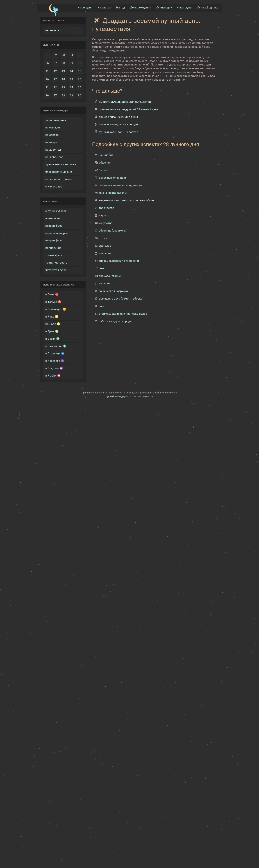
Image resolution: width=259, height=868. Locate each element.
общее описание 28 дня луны (118, 117)
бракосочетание (110, 276)
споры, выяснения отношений (119, 261)
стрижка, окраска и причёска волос (123, 314)
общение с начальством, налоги (120, 185)
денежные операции (112, 178)
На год (121, 7)
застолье (105, 246)
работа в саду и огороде (115, 321)
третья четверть (56, 262)
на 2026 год (53, 149)
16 (47, 79)
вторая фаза (54, 240)
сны (101, 306)
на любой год (54, 157)
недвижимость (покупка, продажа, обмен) (127, 200)
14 (71, 71)
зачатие (104, 283)
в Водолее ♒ (54, 368)
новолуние (52, 218)
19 (71, 79)
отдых (103, 238)
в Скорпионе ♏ (56, 346)
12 (55, 71)
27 (55, 95)
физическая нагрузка (113, 291)
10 (79, 63)
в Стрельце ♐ (55, 353)
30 (79, 95)
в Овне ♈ (52, 294)
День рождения (141, 7)
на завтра (52, 135)
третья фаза (54, 255)
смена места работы (113, 193)
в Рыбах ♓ (53, 375)
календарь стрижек (59, 179)
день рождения (56, 120)
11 (47, 71)
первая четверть (56, 233)
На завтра (104, 7)
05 (79, 55)
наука (103, 215)
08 (63, 63)
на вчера (51, 142)
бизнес (103, 170)
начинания (106, 155)
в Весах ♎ (53, 338)
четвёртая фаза (56, 270)
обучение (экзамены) (113, 231)
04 (71, 55)
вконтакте (52, 30)
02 (55, 55)
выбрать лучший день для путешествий (126, 102)
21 (47, 87)
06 (47, 63)
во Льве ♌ (53, 324)
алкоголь (105, 253)
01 (47, 55)
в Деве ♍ (52, 331)
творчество (106, 208)
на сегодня (53, 127)
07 (55, 63)
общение (105, 163)
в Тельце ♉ (53, 302)
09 (71, 63)
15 (79, 71)
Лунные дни (164, 7)
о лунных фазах (56, 211)
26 (47, 95)
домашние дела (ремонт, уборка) (121, 299)
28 (63, 95)
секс (102, 268)
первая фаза (54, 226)
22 (55, 87)
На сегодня (85, 7)
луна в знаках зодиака (61, 164)
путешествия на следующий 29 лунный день (129, 109)
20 (79, 79)
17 (55, 79)
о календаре (54, 186)
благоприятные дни (59, 172)
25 (79, 87)
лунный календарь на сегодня (119, 124)
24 (71, 87)
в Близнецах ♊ (56, 309)
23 (63, 87)
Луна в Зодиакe (208, 7)
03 (63, 55)
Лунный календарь (116, 396)
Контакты (148, 396)
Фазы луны (185, 7)
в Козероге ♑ (55, 361)
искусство (106, 223)
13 (63, 71)
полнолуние (53, 248)
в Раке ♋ (52, 316)
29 (71, 95)
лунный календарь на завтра (118, 132)
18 (63, 79)
